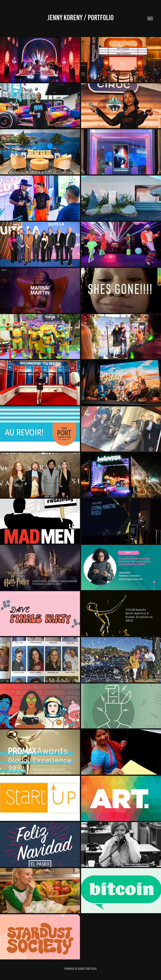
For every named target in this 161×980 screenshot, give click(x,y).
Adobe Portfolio (87, 969)
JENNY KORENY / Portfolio (80, 18)
